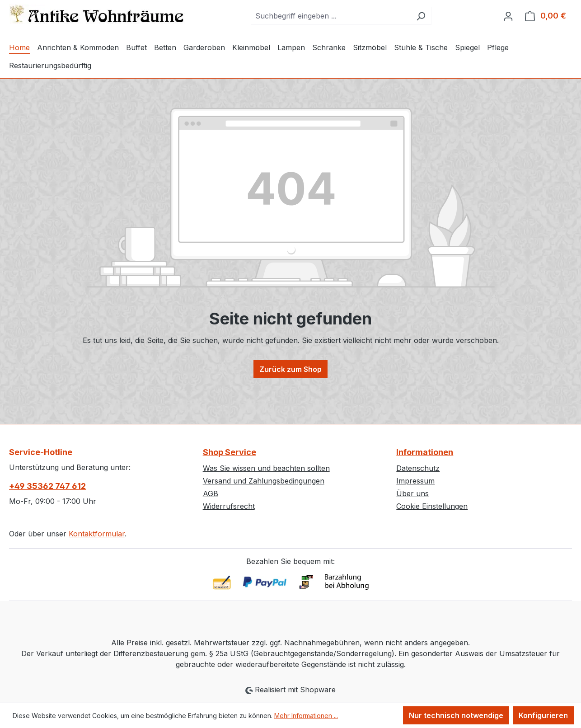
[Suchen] (421, 16)
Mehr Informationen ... (306, 716)
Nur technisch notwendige (456, 715)
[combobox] (331, 16)
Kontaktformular (97, 534)
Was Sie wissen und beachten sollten (266, 468)
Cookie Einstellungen (432, 506)
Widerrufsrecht (229, 506)
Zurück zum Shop (290, 369)
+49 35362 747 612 (47, 486)
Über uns (412, 493)
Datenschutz (418, 468)
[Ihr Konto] (508, 16)
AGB (211, 493)
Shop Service (230, 452)
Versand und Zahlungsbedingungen (264, 481)
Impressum (415, 481)
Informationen (425, 452)
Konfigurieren (543, 715)
